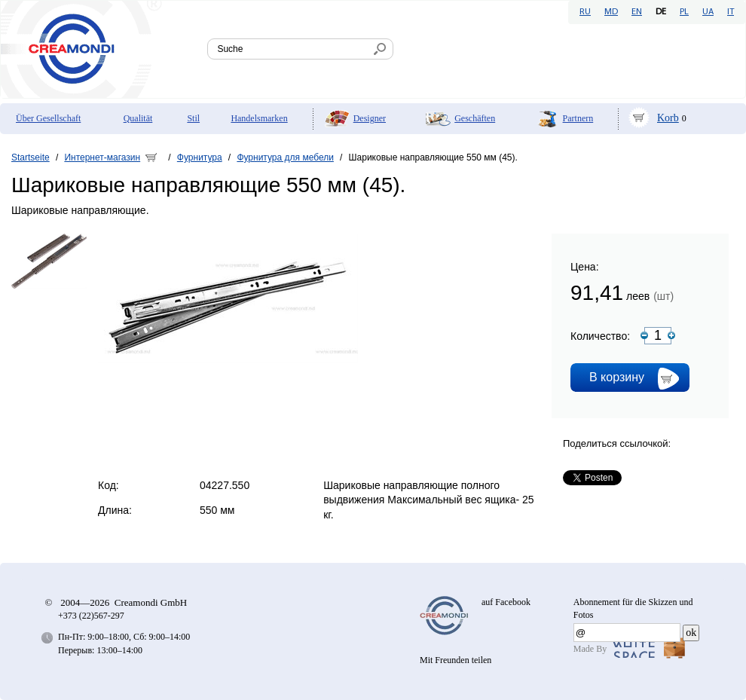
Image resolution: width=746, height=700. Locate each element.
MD (611, 12)
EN (637, 12)
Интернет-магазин (102, 157)
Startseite (31, 157)
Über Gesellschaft (48, 118)
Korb (668, 118)
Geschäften (475, 118)
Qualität (138, 118)
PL (684, 12)
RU (585, 12)
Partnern (578, 118)
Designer (370, 118)
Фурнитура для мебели (285, 157)
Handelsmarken (259, 118)
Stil (193, 118)
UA (708, 12)
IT (731, 12)
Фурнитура (200, 157)
